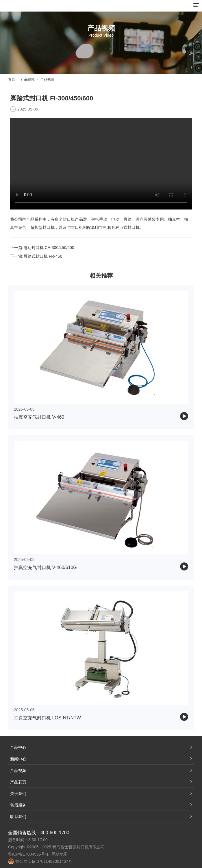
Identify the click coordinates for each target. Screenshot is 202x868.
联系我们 (18, 817)
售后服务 (18, 805)
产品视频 (28, 79)
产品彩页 (18, 782)
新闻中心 (18, 759)
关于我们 (18, 794)
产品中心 (18, 747)
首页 (12, 79)
